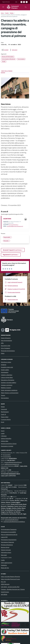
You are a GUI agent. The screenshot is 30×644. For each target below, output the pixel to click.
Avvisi (3, 422)
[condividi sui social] (5, 50)
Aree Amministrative (6, 340)
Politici (3, 353)
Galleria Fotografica (6, 438)
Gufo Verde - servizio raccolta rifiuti (10, 587)
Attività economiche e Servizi (9, 444)
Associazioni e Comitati (7, 446)
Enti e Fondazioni (6, 348)
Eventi (3, 431)
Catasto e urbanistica (7, 375)
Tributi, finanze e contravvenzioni (10, 393)
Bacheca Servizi (5, 547)
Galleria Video (5, 441)
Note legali (4, 555)
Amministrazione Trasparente (9, 529)
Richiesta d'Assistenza (7, 545)
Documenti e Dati (6, 346)
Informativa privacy (6, 552)
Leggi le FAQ (4, 537)
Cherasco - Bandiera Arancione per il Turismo (13, 589)
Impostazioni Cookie (6, 558)
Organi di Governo (6, 338)
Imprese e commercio (7, 385)
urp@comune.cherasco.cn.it (12, 464)
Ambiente (4, 365)
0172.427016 (7, 457)
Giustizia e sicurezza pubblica (9, 383)
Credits (3, 560)
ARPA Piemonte (5, 584)
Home (2, 13)
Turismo (3, 395)
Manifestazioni (5, 412)
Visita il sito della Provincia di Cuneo (10, 579)
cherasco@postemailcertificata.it (13, 462)
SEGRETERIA (7, 219)
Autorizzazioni (5, 372)
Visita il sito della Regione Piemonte (10, 577)
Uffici (2, 343)
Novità (7, 13)
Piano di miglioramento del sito (9, 535)
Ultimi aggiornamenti (7, 563)
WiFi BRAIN (4, 594)
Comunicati (4, 409)
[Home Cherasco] (14, 7)
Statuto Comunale (6, 550)
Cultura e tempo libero (7, 377)
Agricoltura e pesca (6, 362)
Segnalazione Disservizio (7, 542)
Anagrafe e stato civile (7, 367)
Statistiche (4, 565)
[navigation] (3, 7)
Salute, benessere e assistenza (9, 390)
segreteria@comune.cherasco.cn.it (15, 226)
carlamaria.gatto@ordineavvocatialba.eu (14, 522)
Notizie (12, 13)
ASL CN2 (3, 582)
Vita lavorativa (5, 398)
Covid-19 (3, 414)
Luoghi (3, 433)
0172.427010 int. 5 (14, 225)
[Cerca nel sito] (26, 7)
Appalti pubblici (5, 370)
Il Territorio (4, 436)
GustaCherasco (5, 592)
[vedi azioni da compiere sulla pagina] (13, 50)
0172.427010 (7, 455)
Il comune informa (6, 419)
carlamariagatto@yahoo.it (11, 520)
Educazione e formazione (8, 380)
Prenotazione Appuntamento (9, 540)
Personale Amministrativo (8, 351)
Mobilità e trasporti (6, 388)
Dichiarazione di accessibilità (8, 532)
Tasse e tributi (5, 417)
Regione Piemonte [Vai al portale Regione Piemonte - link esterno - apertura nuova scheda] (6, 2)
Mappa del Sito (5, 568)
